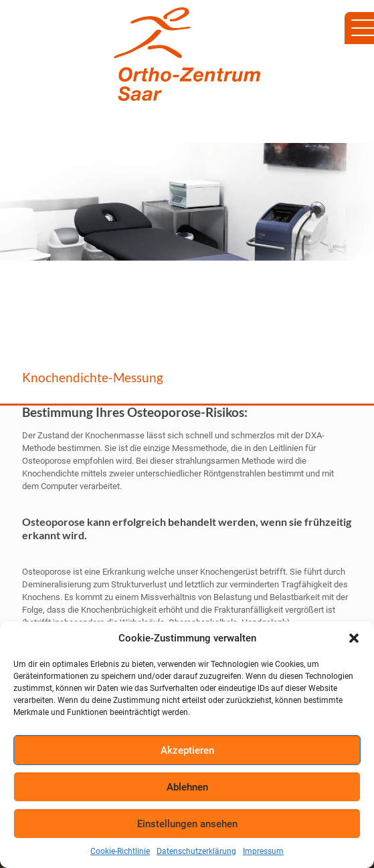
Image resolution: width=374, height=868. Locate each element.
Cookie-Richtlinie (120, 851)
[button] (354, 638)
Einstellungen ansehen (187, 824)
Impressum (263, 851)
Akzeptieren (187, 750)
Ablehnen (187, 787)
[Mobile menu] (356, 27)
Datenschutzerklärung (196, 851)
